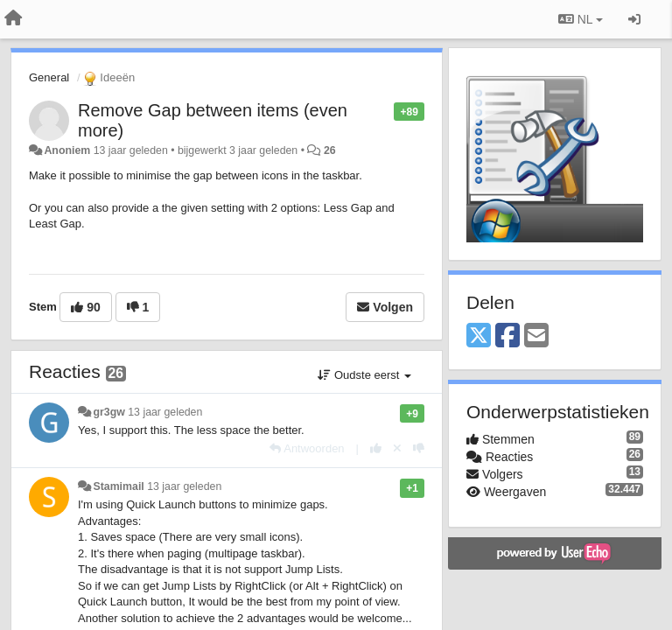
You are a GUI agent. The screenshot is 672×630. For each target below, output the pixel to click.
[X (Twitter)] (479, 336)
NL (581, 19)
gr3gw (108, 412)
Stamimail (118, 486)
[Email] (536, 336)
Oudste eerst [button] (364, 375)
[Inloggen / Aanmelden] (634, 19)
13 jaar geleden (165, 412)
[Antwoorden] (307, 448)
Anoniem (67, 150)
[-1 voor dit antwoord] (419, 448)
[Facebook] (507, 336)
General (49, 77)
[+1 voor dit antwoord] (376, 448)
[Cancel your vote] (397, 448)
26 (330, 150)
